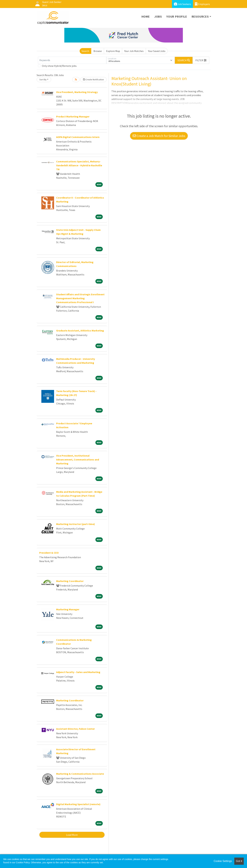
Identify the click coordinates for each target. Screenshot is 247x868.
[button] (201, 60)
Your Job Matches (134, 51)
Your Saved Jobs (157, 51)
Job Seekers (182, 4)
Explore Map (113, 51)
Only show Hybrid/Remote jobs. (59, 66)
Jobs (158, 17)
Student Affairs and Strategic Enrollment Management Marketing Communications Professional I (80, 298)
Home (146, 17)
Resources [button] (200, 17)
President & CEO (49, 553)
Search (85, 51)
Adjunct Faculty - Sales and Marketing (78, 672)
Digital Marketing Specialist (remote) (78, 804)
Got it (239, 861)
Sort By (43, 79)
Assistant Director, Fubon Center (75, 729)
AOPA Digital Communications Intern (78, 137)
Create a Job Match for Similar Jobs (159, 136)
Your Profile (177, 17)
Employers (202, 4)
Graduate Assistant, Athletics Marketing (80, 330)
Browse (98, 51)
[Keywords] (72, 60)
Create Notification (93, 79)
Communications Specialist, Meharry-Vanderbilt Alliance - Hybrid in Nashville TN (79, 165)
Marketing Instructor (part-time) (76, 524)
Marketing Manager (68, 609)
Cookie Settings (223, 861)
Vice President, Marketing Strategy (77, 92)
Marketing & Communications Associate (80, 774)
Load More (72, 835)
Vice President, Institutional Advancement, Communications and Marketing (78, 459)
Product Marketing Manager (73, 116)
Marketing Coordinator (70, 581)
